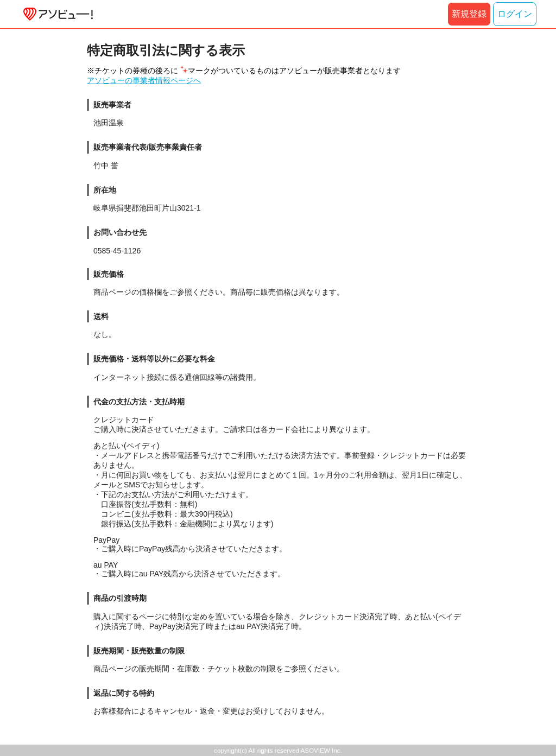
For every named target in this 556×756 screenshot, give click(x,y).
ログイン (515, 14)
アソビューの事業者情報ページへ (144, 80)
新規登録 (469, 14)
